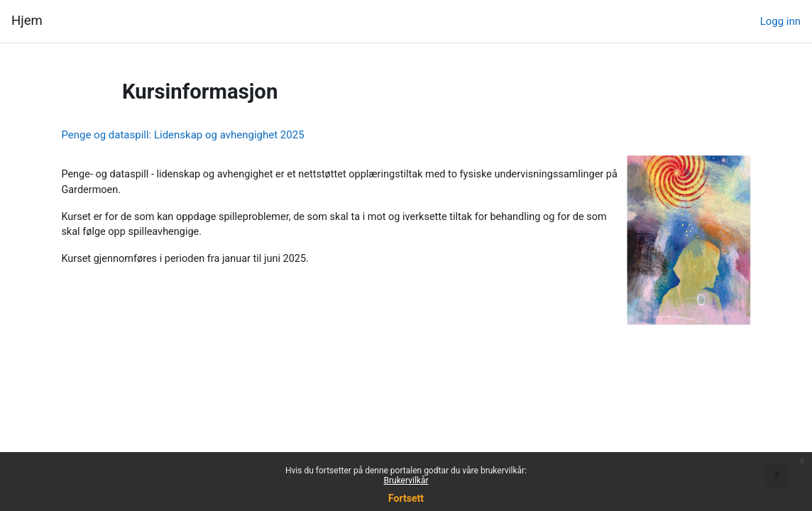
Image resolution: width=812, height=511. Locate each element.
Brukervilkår (406, 480)
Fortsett (406, 498)
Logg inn (780, 21)
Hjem (27, 21)
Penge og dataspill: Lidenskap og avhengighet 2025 (214, 135)
